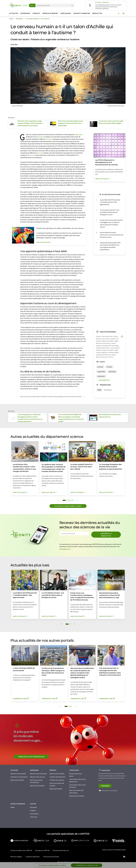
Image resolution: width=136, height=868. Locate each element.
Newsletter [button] (97, 13)
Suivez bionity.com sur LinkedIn (108, 791)
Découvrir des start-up (37, 777)
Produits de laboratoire (57, 777)
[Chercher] (72, 6)
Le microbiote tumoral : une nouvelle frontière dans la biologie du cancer (110, 212)
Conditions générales (33, 857)
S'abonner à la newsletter (106, 535)
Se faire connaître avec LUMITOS (21, 850)
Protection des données (51, 857)
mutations (49, 139)
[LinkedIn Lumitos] (124, 857)
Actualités (33, 807)
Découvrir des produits (57, 774)
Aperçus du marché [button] (50, 13)
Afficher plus (103, 380)
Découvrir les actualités (18, 774)
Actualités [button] (14, 13)
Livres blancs (34, 814)
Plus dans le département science (68, 506)
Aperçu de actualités (17, 780)
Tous (32, 5)
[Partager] (118, 14)
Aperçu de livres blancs (77, 796)
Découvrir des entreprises (39, 774)
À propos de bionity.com (61, 850)
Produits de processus (57, 780)
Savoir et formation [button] (82, 13)
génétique (40, 137)
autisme (32, 155)
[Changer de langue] (123, 14)
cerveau (41, 153)
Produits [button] (36, 13)
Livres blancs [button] (66, 13)
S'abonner (105, 786)
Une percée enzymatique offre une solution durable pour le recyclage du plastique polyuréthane (110, 246)
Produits (33, 810)
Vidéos (13, 807)
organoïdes (79, 134)
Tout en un (34, 817)
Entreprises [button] (25, 13)
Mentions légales (16, 857)
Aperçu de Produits (56, 789)
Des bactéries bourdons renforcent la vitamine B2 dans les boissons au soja (112, 235)
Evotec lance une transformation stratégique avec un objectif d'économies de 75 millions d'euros (111, 223)
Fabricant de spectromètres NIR (31, 757)
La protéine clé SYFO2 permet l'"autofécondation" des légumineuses (110, 202)
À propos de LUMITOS (42, 850)
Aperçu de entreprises (37, 786)
